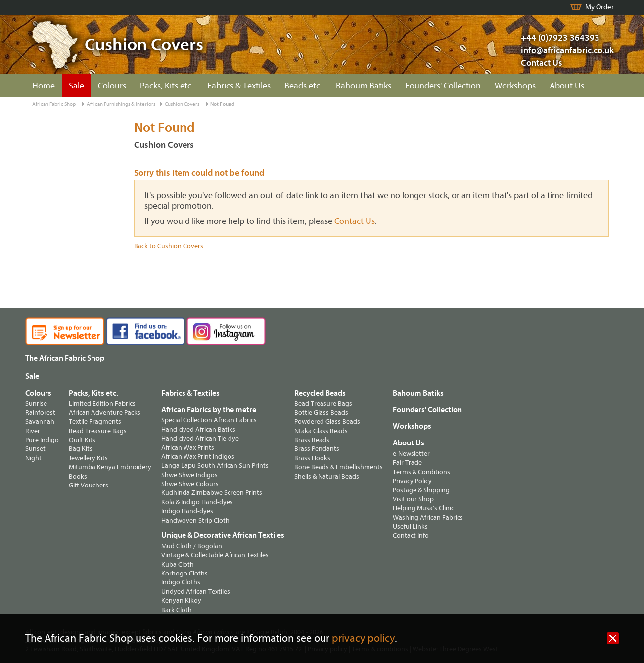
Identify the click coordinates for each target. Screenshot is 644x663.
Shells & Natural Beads (327, 476)
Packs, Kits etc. (167, 86)
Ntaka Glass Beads (321, 431)
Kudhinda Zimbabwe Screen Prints (212, 493)
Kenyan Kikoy (181, 600)
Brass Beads (312, 440)
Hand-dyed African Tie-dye (200, 438)
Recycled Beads (320, 393)
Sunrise (36, 404)
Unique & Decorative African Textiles (223, 535)
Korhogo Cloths (184, 573)
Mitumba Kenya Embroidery (110, 467)
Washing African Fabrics (428, 517)
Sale (76, 86)
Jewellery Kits (88, 458)
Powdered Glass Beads (327, 421)
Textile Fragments (95, 421)
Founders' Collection (443, 86)
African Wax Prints (188, 448)
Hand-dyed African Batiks (198, 429)
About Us (567, 86)
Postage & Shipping (421, 490)
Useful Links (410, 526)
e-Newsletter (411, 454)
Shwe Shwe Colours (190, 484)
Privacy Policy (412, 481)
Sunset (35, 449)
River (33, 431)
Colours (112, 86)
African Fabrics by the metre (209, 410)
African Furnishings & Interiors (121, 104)
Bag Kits (81, 449)
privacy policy (363, 639)
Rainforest (40, 413)
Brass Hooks (312, 458)
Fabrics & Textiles (239, 86)
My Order (599, 7)
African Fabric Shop (54, 104)
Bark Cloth (177, 610)
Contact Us (542, 63)
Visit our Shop (413, 499)
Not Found (222, 104)
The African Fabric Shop (65, 358)
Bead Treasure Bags (98, 431)
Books (78, 476)
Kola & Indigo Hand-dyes (197, 502)
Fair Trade (407, 463)
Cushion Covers (182, 104)
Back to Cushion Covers (169, 246)
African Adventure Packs (105, 413)
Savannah (40, 421)
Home (44, 86)
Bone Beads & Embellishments (339, 467)
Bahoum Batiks (364, 86)
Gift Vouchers (89, 485)
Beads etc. (303, 86)
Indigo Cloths (181, 582)
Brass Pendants (317, 449)
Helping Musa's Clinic (423, 508)
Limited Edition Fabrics (102, 404)
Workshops (515, 86)
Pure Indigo (42, 440)
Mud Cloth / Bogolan (192, 546)
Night (33, 458)
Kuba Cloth (178, 564)
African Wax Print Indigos (198, 457)
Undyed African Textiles (196, 592)
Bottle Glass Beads (321, 413)
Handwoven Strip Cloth (195, 520)
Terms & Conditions (421, 472)
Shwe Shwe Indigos (189, 475)
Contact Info (411, 536)
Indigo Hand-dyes (187, 511)
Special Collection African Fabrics (209, 420)
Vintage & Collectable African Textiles (215, 555)
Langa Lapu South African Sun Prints (215, 465)
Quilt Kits (82, 440)
